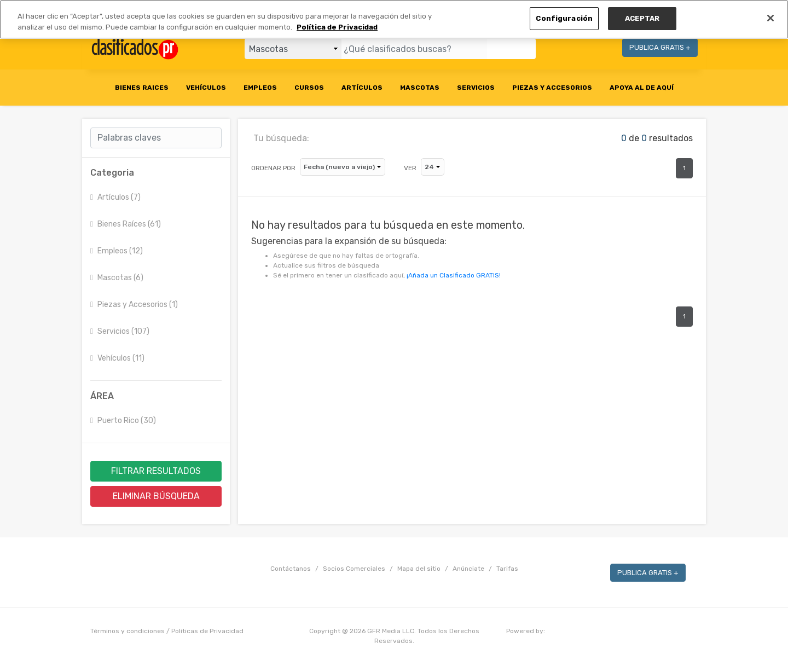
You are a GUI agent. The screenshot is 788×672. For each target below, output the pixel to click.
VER (410, 168)
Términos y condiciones (128, 631)
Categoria (112, 173)
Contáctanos (291, 569)
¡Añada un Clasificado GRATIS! (454, 275)
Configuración (564, 18)
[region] (394, 19)
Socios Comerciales (354, 569)
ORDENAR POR (273, 168)
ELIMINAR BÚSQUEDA (156, 496)
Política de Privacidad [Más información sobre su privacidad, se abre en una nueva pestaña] (337, 27)
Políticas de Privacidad (207, 631)
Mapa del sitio (419, 569)
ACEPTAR (642, 18)
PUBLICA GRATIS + (660, 47)
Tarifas (507, 569)
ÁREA (102, 396)
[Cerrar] (770, 18)
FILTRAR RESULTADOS (156, 471)
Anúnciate (468, 569)
